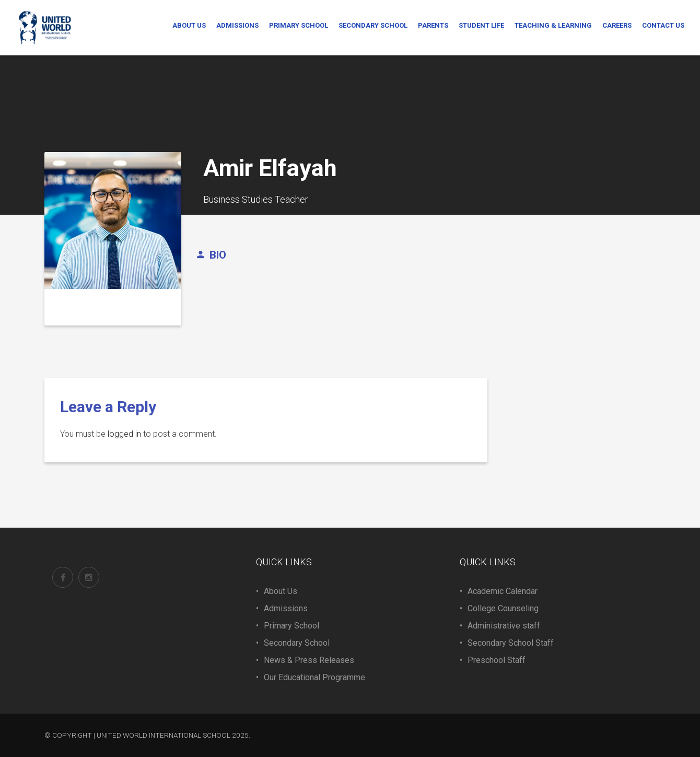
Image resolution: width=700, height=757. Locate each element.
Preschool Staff (497, 660)
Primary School (291, 626)
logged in (124, 434)
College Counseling (503, 608)
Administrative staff (504, 626)
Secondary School (297, 643)
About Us (281, 591)
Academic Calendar (503, 591)
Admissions (286, 608)
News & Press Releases (309, 660)
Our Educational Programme (314, 677)
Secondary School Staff (511, 643)
